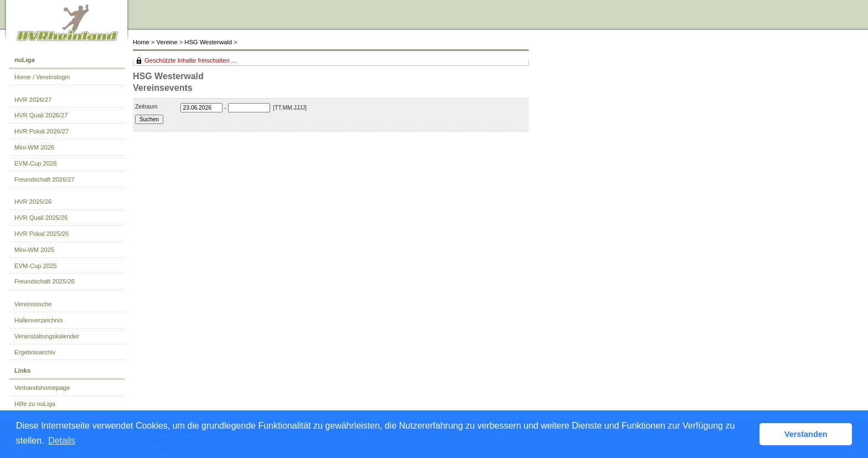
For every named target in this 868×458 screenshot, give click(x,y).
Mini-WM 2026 (34, 147)
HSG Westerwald (208, 42)
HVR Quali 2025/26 (41, 218)
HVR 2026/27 (33, 100)
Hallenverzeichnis (39, 320)
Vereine (167, 42)
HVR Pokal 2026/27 (42, 131)
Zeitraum (146, 107)
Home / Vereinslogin (42, 77)
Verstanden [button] (806, 434)
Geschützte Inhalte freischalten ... (190, 60)
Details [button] (62, 441)
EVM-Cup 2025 (36, 266)
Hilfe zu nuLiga (35, 404)
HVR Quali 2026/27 (41, 115)
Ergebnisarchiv (35, 352)
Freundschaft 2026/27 (45, 179)
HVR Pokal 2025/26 (42, 234)
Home (141, 42)
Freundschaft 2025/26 (45, 281)
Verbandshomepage (42, 388)
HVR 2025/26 (33, 202)
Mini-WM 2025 (34, 250)
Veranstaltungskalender (47, 336)
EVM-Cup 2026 (36, 163)
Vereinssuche (33, 304)
